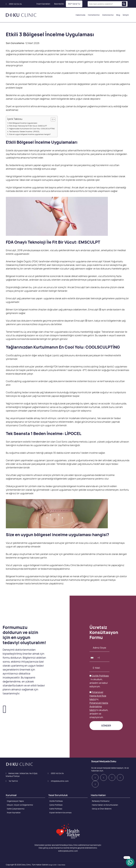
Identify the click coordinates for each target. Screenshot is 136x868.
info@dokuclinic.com (58, 781)
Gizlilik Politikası (100, 676)
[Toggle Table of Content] (52, 119)
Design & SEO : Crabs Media (57, 865)
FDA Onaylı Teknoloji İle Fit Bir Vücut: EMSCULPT (28, 126)
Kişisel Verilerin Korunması (60, 813)
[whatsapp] (130, 862)
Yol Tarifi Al (12, 781)
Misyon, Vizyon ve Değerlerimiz (20, 805)
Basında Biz (59, 4)
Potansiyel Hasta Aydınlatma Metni (99, 706)
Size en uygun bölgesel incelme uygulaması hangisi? (30, 134)
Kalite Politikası (56, 809)
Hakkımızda (80, 15)
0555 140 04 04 (14, 4)
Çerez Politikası (56, 805)
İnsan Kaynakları (43, 4)
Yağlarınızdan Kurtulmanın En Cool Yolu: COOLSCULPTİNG (32, 129)
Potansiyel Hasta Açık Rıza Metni (98, 696)
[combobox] (93, 658)
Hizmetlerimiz (94, 15)
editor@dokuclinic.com (68, 851)
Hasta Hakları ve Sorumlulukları (105, 805)
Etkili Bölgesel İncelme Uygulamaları (23, 123)
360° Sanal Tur (74, 4)
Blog (118, 15)
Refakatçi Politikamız (101, 801)
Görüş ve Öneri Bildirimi (102, 809)
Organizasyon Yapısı (15, 801)
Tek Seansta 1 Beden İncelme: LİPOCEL (24, 132)
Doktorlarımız (108, 15)
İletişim (126, 15)
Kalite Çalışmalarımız (16, 809)
